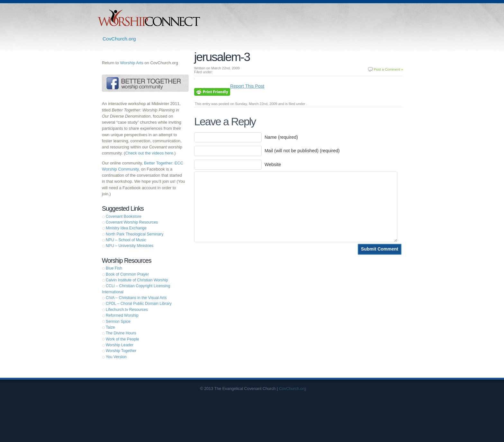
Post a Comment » (388, 69)
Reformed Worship (122, 315)
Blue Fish (114, 268)
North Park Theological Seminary (135, 234)
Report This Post (247, 86)
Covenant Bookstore (124, 217)
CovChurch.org (119, 39)
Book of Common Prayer (127, 274)
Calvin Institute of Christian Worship (137, 280)
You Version (116, 357)
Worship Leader (120, 345)
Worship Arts (132, 63)
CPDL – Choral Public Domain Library (139, 304)
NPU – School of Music (126, 240)
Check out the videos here (149, 153)
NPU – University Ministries (130, 246)
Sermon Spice (118, 322)
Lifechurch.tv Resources (127, 310)
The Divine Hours (121, 333)
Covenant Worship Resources (132, 222)
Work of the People (122, 339)
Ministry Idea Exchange (126, 228)
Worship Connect (149, 18)
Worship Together (121, 351)
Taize (110, 327)
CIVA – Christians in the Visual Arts (136, 298)
